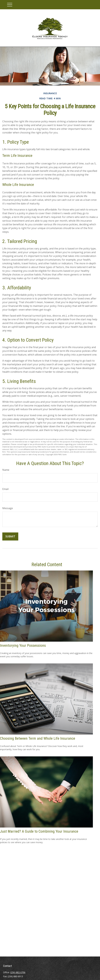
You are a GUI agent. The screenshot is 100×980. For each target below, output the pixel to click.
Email (5, 489)
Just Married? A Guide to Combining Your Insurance (39, 831)
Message (8, 508)
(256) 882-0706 (18, 972)
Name (6, 470)
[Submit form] (10, 536)
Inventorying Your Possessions (23, 645)
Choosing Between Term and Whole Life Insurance (38, 738)
